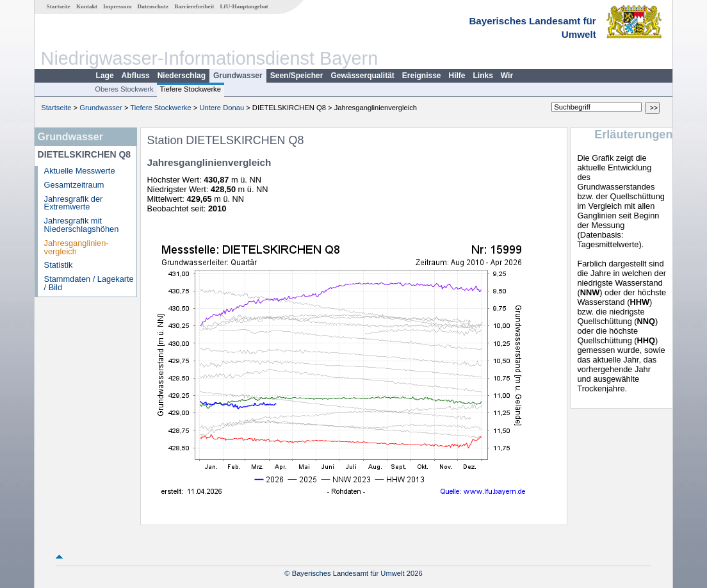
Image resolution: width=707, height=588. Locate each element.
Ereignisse (422, 76)
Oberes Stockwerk (124, 89)
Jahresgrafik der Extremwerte (74, 203)
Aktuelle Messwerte (80, 171)
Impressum (117, 6)
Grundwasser (238, 76)
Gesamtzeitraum (74, 185)
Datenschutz (153, 6)
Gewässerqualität (362, 76)
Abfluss (136, 76)
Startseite (59, 6)
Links (483, 76)
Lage (105, 76)
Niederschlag (182, 76)
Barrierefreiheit (194, 6)
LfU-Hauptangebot (244, 6)
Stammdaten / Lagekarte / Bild (89, 283)
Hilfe (457, 76)
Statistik (59, 265)
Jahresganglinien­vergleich (77, 247)
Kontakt (87, 6)
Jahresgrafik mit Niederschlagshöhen (82, 225)
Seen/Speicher (297, 76)
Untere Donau (222, 108)
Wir (507, 76)
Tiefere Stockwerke (191, 89)
